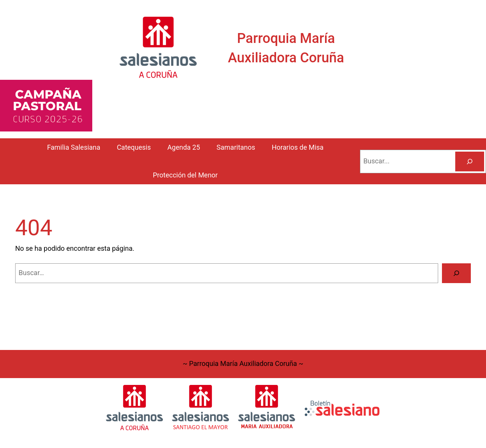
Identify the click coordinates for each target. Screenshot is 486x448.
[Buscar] (470, 161)
